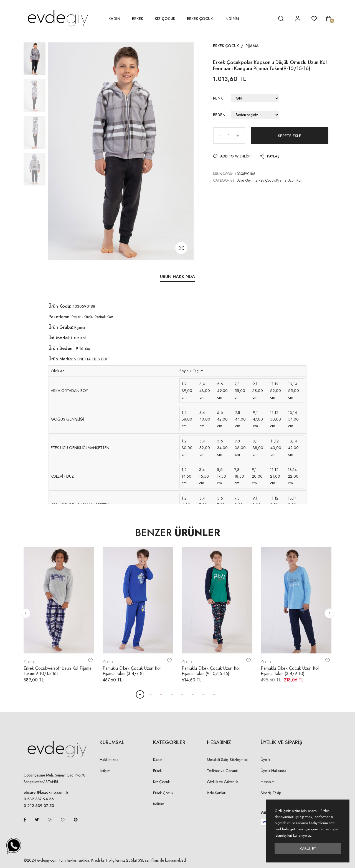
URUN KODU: (223, 174)
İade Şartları (217, 793)
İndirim (159, 804)
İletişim (105, 771)
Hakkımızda (109, 760)
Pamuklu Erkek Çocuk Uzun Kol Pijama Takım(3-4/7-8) (132, 671)
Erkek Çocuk (200, 19)
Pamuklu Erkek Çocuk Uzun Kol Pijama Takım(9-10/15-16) (211, 671)
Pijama (252, 46)
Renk (218, 98)
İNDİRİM (232, 19)
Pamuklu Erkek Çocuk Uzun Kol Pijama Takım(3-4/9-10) (290, 671)
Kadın (114, 19)
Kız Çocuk (165, 19)
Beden (219, 115)
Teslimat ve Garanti (222, 771)
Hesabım (268, 782)
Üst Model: (59, 338)
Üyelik (265, 760)
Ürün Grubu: (61, 327)
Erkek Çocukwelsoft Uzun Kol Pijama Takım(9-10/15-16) (58, 671)
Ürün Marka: (61, 359)
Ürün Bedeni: (62, 348)
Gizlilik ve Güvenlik (222, 782)
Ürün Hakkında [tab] (177, 277)
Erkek (138, 19)
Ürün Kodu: (60, 306)
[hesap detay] (267, 19)
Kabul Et (308, 849)
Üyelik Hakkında (273, 771)
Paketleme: (59, 317)
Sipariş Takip (271, 793)
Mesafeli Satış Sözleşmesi (227, 760)
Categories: (224, 180)
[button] (26, 613)
